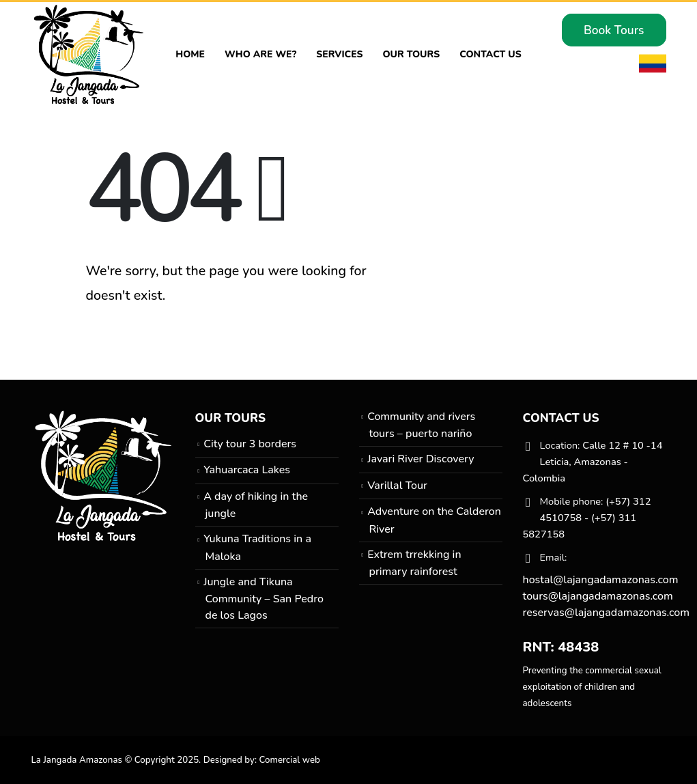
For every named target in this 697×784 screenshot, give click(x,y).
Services (339, 54)
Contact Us (490, 54)
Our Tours (411, 54)
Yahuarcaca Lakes (247, 470)
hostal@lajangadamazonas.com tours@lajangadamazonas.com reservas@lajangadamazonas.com (606, 596)
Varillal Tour (397, 486)
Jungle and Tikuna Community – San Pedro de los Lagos (264, 599)
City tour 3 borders (250, 444)
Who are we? (260, 54)
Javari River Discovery (421, 459)
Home (190, 54)
